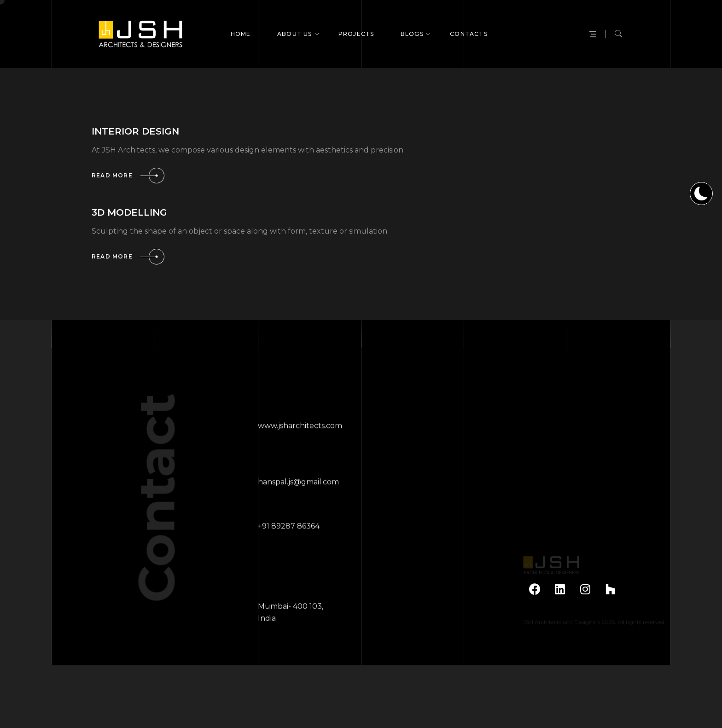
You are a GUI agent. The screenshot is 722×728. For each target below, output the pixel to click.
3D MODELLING (129, 212)
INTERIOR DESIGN (135, 131)
